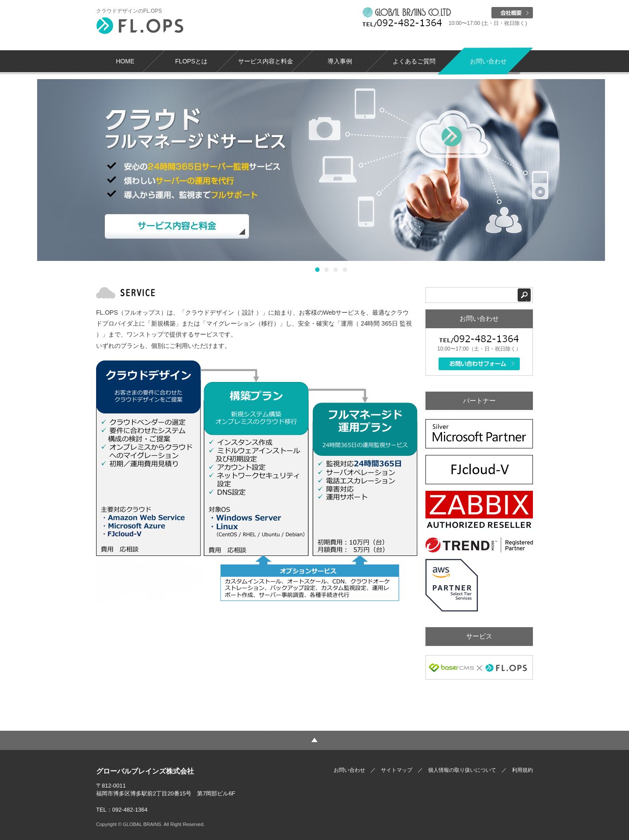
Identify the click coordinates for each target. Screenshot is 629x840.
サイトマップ (397, 770)
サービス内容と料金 (266, 61)
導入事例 (340, 61)
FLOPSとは (191, 61)
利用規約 (522, 770)
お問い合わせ (488, 61)
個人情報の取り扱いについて (462, 770)
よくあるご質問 (414, 61)
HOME (125, 61)
